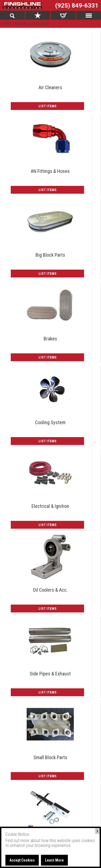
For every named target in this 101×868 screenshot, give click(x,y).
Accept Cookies (22, 860)
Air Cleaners (50, 87)
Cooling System (50, 422)
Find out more (17, 841)
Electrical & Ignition (50, 506)
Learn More (54, 860)
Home (7, 24)
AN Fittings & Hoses (50, 171)
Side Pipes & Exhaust (50, 674)
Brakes (50, 339)
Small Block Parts (50, 757)
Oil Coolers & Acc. (50, 590)
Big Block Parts (50, 255)
